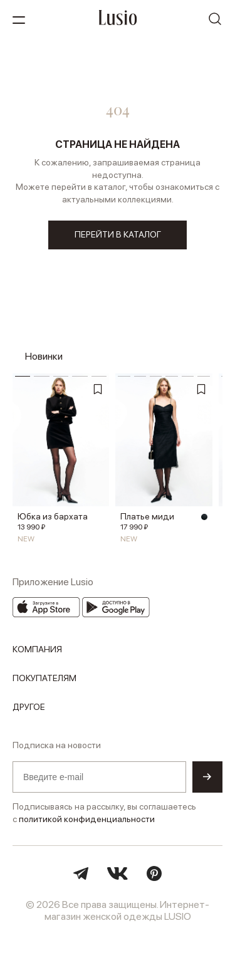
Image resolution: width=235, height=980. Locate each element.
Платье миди (147, 516)
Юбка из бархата (53, 516)
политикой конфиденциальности (87, 819)
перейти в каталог (118, 234)
